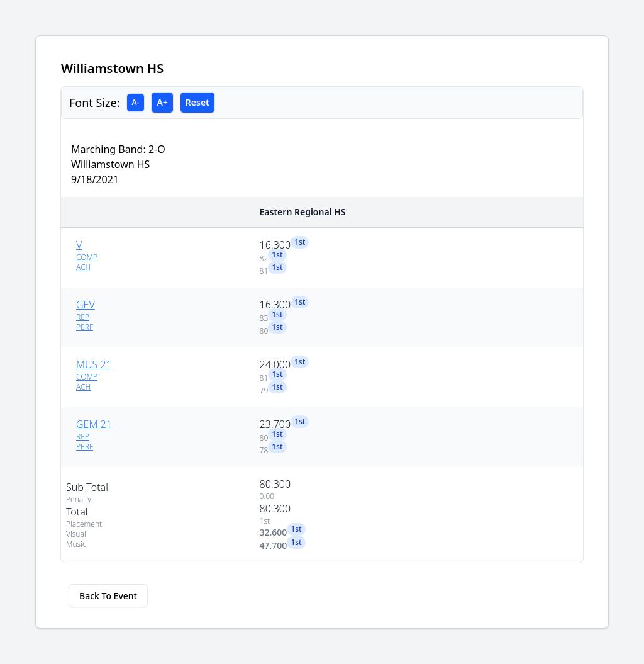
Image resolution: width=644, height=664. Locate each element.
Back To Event (108, 596)
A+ (162, 102)
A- (136, 102)
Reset (197, 102)
